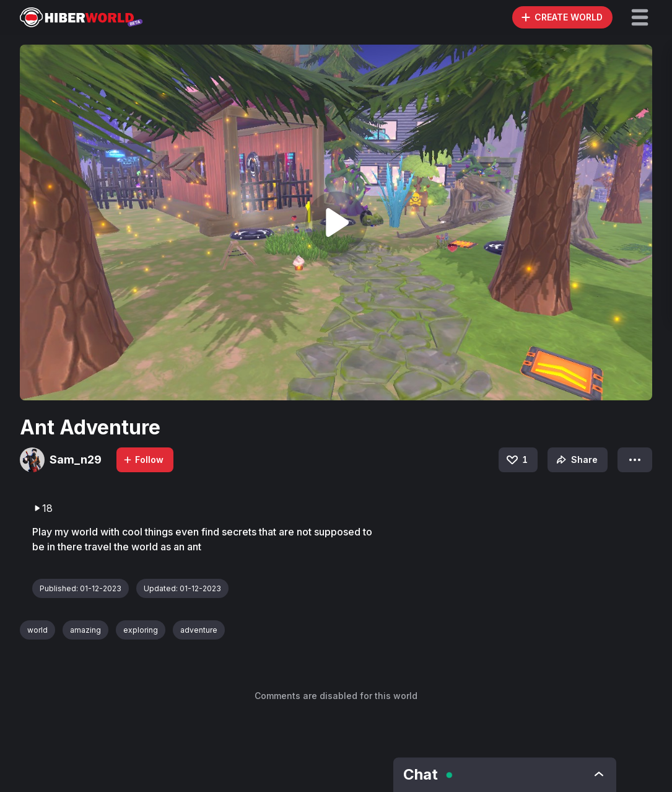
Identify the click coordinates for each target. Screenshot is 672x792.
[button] (640, 17)
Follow (143, 460)
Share (576, 460)
